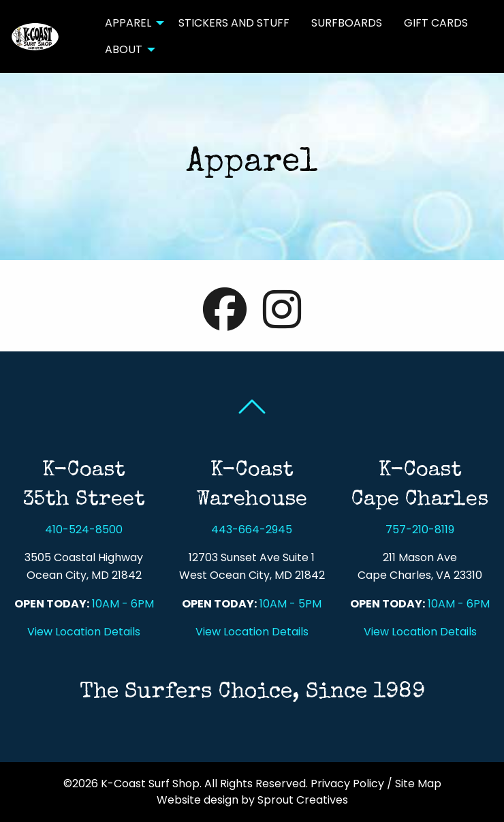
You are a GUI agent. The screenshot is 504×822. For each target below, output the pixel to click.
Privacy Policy (347, 784)
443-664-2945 (252, 529)
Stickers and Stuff (234, 23)
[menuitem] (131, 23)
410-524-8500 (84, 529)
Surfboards (347, 23)
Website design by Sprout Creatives (252, 800)
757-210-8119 (420, 529)
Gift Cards (436, 23)
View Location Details (84, 632)
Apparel (128, 23)
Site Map (418, 784)
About (124, 49)
